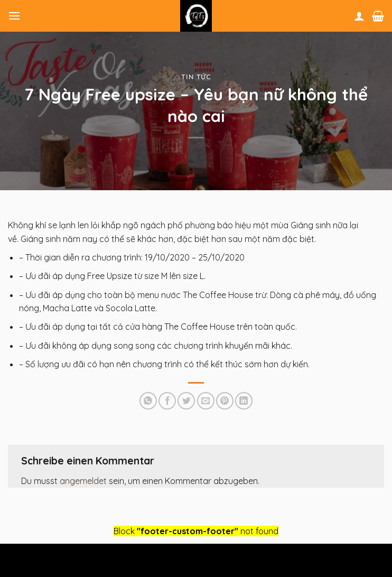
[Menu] (14, 16)
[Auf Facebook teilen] (167, 401)
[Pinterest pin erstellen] (225, 401)
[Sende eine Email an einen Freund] (206, 401)
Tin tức (196, 77)
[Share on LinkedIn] (244, 401)
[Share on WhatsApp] (148, 401)
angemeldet (83, 481)
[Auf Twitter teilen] (186, 401)
